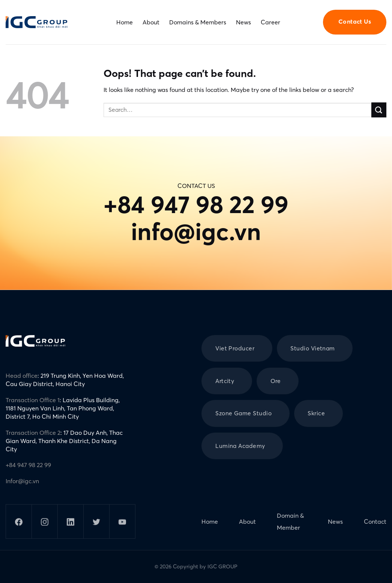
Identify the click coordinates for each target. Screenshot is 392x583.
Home (125, 22)
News (243, 22)
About (151, 22)
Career (270, 22)
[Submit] (379, 110)
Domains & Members (198, 22)
